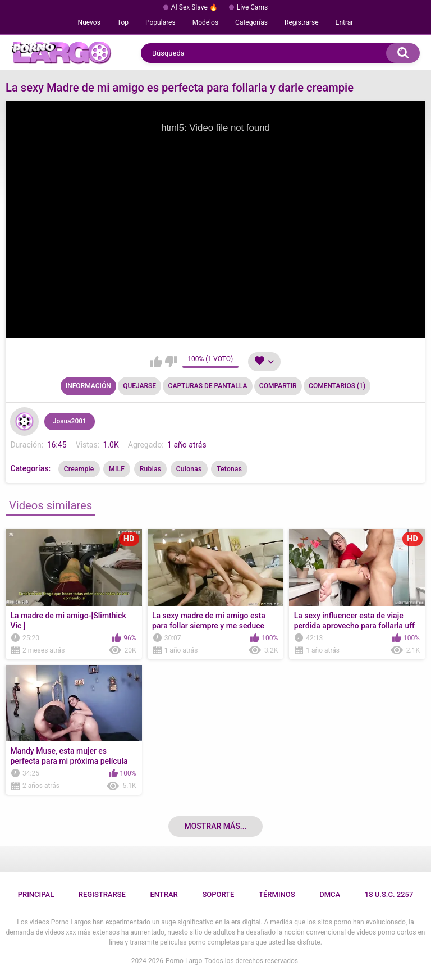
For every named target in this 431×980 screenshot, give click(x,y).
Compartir (278, 386)
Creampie (79, 469)
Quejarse (139, 386)
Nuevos (89, 22)
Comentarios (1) (337, 386)
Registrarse (302, 22)
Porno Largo (184, 961)
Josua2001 (70, 421)
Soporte (218, 894)
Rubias (150, 469)
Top (123, 22)
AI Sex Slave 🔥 (194, 7)
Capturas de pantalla (208, 386)
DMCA (330, 894)
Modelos (205, 22)
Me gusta (156, 362)
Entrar (345, 22)
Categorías (251, 22)
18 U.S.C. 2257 (389, 894)
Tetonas (229, 469)
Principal (36, 894)
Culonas (189, 469)
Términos (277, 894)
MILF (117, 469)
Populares (161, 22)
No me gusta (171, 362)
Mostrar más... (215, 826)
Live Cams (253, 7)
